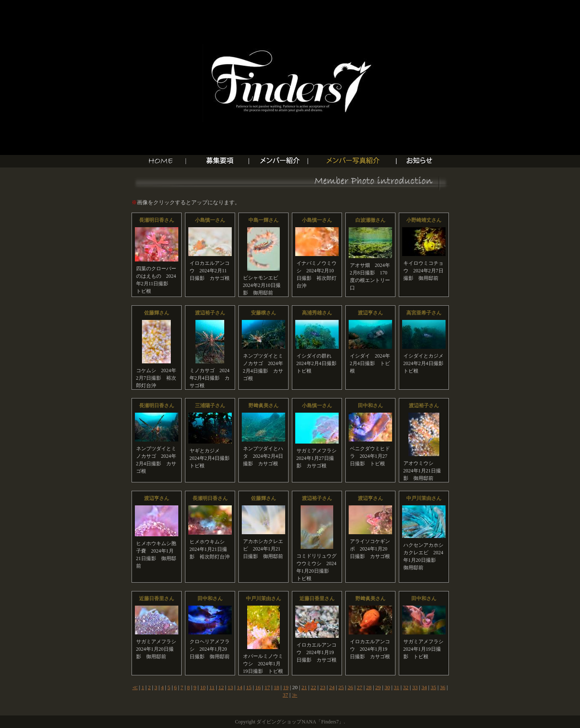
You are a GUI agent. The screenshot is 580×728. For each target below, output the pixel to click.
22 (313, 687)
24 (332, 687)
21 (304, 687)
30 (387, 687)
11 (212, 687)
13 (230, 687)
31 (396, 687)
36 (443, 687)
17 (267, 687)
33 (415, 687)
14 (239, 687)
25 (341, 687)
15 (249, 687)
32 (406, 687)
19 (286, 687)
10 (203, 687)
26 (350, 687)
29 (378, 687)
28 (369, 687)
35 (433, 687)
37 (285, 695)
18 (277, 687)
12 (221, 687)
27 (360, 687)
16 (258, 687)
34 (424, 687)
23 (323, 687)
